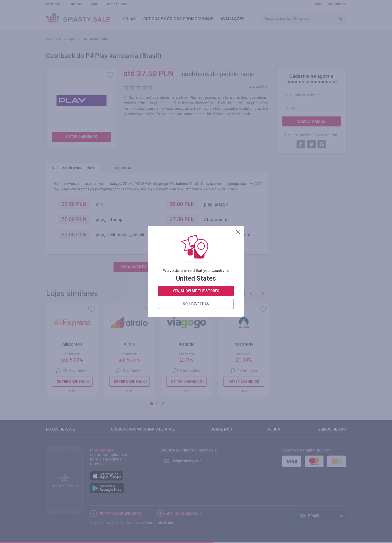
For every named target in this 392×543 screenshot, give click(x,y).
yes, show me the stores (196, 116)
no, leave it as (196, 129)
